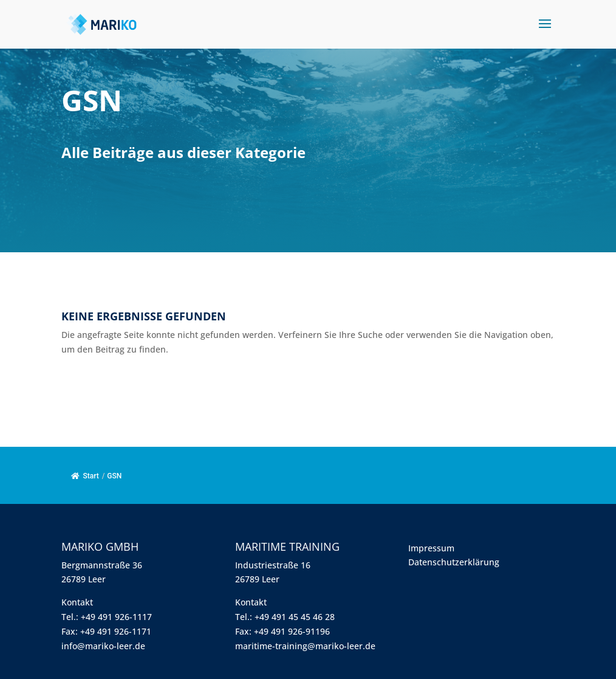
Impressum (431, 548)
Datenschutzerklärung (454, 562)
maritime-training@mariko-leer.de (305, 646)
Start (85, 476)
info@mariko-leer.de (103, 646)
